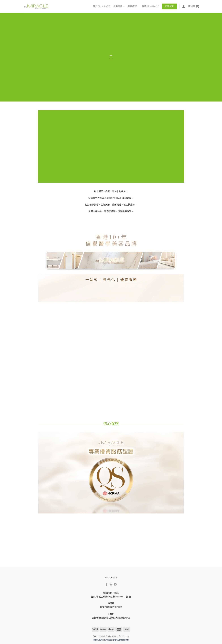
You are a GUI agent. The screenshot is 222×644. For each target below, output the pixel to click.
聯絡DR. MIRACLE (150, 6)
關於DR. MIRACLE (102, 6)
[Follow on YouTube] (115, 585)
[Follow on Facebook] (107, 585)
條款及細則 (98, 640)
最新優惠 (119, 6)
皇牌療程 (133, 6)
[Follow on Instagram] (111, 585)
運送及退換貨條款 (121, 640)
